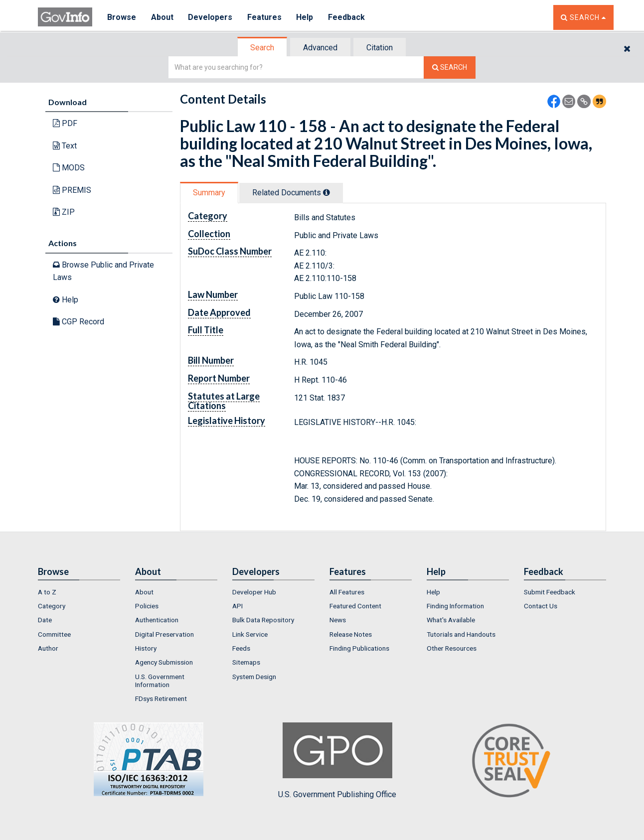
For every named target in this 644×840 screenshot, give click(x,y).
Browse (122, 17)
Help (306, 17)
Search (262, 48)
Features (265, 17)
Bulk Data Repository (263, 620)
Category (52, 606)
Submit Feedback (550, 592)
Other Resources (452, 648)
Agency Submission (164, 662)
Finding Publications (359, 648)
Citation (380, 48)
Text (65, 146)
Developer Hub (254, 592)
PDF (65, 123)
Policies (147, 606)
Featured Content (355, 606)
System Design (254, 677)
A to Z (47, 592)
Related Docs (291, 193)
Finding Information (455, 606)
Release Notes (351, 634)
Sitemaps (246, 662)
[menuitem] (79, 592)
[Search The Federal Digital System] (450, 68)
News (338, 620)
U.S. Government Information (160, 681)
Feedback (347, 17)
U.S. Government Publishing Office (337, 761)
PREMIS (72, 190)
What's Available (451, 620)
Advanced (320, 48)
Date (45, 620)
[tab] (263, 48)
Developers (211, 17)
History (146, 648)
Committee (54, 634)
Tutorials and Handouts (461, 634)
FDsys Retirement (161, 699)
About (162, 17)
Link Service (250, 634)
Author (48, 648)
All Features (347, 592)
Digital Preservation (164, 634)
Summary (209, 193)
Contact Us (541, 606)
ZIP (64, 212)
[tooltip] (326, 192)
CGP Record (79, 322)
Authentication (157, 620)
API (238, 606)
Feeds (241, 648)
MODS (69, 168)
